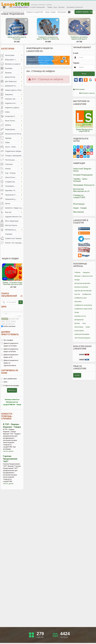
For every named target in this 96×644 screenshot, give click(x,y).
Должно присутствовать (10, 333)
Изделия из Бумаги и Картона (12, 103)
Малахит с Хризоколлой (83, 276)
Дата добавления (9, 379)
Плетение (9, 164)
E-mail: (76, 53)
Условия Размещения (37, 7)
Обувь (7, 142)
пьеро (88, 327)
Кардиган (86, 272)
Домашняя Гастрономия (12, 86)
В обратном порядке (10, 386)
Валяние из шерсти (13, 64)
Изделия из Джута (12, 108)
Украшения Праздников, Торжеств (12, 195)
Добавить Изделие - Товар (84, 12)
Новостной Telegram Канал (18, 7)
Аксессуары (10, 55)
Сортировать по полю (10, 372)
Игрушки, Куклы (11, 99)
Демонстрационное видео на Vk (10, 356)
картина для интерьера (83, 291)
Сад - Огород (10, 173)
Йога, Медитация (12, 221)
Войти (84, 74)
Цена (4, 307)
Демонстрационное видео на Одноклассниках (10, 363)
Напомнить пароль (87, 93)
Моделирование (11, 129)
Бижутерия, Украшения (12, 60)
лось (84, 323)
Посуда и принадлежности (15, 156)
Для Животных (11, 81)
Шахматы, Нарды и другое (15, 208)
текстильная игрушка (82, 338)
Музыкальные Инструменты (15, 134)
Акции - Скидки (50, 12)
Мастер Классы (11, 225)
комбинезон (87, 294)
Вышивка (9, 68)
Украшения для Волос (12, 199)
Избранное (4, 7)
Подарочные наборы (13, 151)
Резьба (8, 169)
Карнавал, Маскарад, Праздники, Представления (12, 190)
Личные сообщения (69, 12)
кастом (77, 294)
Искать (12, 390)
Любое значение (8, 326)
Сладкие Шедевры (12, 182)
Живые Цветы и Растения (15, 90)
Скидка (77, 280)
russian (77, 375)
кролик (77, 323)
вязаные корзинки (81, 287)
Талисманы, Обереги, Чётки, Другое (12, 186)
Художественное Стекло (15, 217)
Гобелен (77, 272)
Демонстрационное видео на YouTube (10, 345)
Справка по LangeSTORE (35, 12)
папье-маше (79, 327)
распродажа (79, 331)
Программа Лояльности (75, 7)
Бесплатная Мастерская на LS (14, 12)
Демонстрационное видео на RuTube (10, 350)
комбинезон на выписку (83, 305)
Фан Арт (8, 212)
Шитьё (8, 204)
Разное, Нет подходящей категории (15, 243)
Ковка (7, 112)
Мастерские (62, 12)
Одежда (8, 138)
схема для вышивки (82, 334)
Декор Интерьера (12, 77)
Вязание (8, 73)
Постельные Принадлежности (12, 160)
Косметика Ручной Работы (12, 116)
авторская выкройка (82, 283)
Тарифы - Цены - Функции (56, 7)
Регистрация (79, 89)
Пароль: (76, 63)
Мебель (8, 125)
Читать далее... (9, 451)
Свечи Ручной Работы (12, 177)
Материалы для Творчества (12, 230)
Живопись (9, 94)
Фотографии (7, 340)
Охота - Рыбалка (12, 147)
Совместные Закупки (13, 238)
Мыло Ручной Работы (12, 121)
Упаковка (9, 234)
